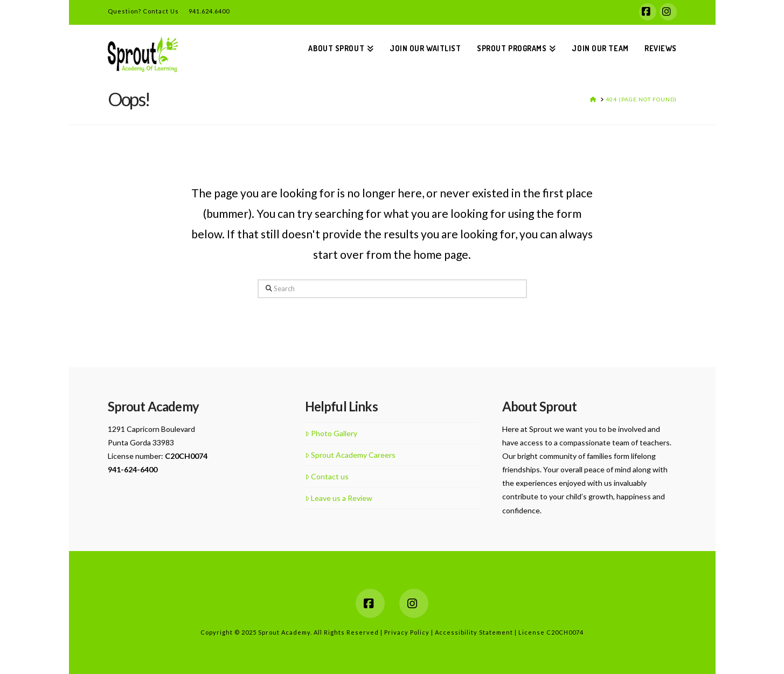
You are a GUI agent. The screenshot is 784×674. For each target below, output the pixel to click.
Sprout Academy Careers (350, 455)
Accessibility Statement (475, 632)
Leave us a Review (339, 498)
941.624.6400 (204, 11)
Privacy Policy (408, 632)
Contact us (327, 476)
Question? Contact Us (143, 11)
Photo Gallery (331, 433)
